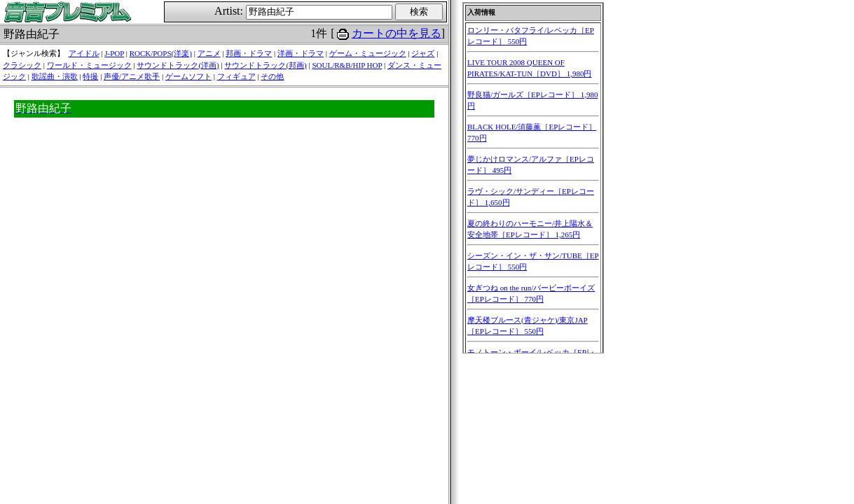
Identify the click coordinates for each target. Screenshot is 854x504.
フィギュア (236, 76)
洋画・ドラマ (301, 53)
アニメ (209, 53)
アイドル (84, 53)
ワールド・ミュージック (89, 65)
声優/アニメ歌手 (132, 76)
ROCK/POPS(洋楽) (161, 53)
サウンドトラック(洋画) (178, 65)
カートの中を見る (397, 33)
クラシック (22, 65)
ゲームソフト (188, 76)
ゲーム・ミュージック (368, 53)
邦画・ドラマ (249, 53)
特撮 (90, 76)
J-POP (114, 53)
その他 (272, 76)
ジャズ (423, 53)
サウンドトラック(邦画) (265, 65)
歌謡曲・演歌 (55, 76)
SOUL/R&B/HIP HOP (347, 65)
